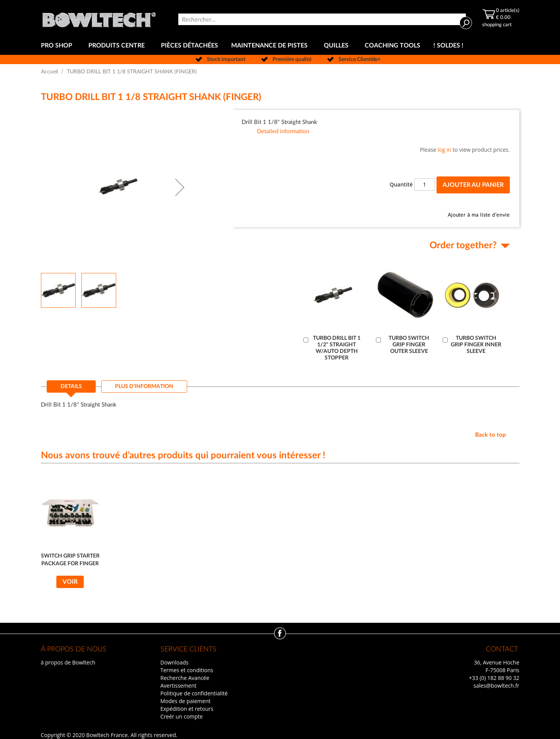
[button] (180, 187)
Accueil (49, 72)
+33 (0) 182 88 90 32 (494, 678)
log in (444, 150)
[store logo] (99, 18)
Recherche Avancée (185, 678)
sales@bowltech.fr (497, 686)
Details (71, 386)
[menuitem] (58, 46)
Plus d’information (144, 386)
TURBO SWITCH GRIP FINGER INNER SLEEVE (476, 345)
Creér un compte (182, 716)
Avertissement (179, 686)
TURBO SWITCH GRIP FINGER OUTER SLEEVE (409, 345)
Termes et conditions (187, 670)
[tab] (71, 389)
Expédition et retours (187, 709)
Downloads (175, 662)
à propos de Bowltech (68, 662)
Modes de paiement (186, 701)
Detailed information (283, 131)
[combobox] (322, 19)
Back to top (491, 435)
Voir (70, 582)
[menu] (280, 46)
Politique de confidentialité (194, 693)
